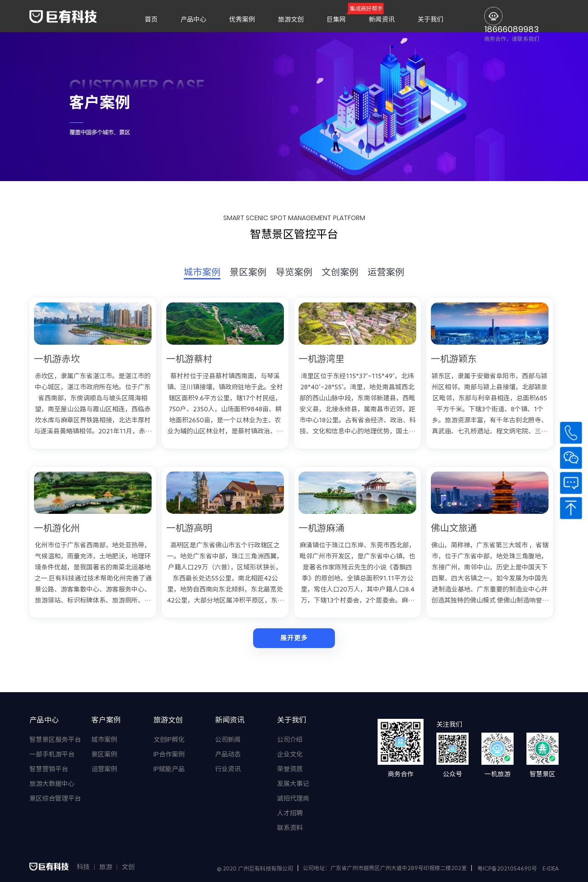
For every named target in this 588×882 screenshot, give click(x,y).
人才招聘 (290, 813)
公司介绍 (290, 740)
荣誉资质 (290, 769)
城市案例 (104, 740)
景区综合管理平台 (55, 798)
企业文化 (290, 754)
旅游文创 (291, 19)
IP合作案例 (169, 754)
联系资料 (290, 828)
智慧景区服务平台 (55, 740)
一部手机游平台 (52, 754)
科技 (83, 867)
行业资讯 (228, 769)
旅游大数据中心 (52, 784)
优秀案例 (242, 19)
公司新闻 (228, 740)
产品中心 (193, 19)
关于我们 (430, 19)
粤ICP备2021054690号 (507, 868)
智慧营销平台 (49, 769)
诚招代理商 (293, 798)
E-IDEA (551, 868)
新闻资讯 (382, 19)
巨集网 (336, 19)
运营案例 (104, 769)
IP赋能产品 (169, 769)
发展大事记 (293, 784)
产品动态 (228, 754)
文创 (128, 867)
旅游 (106, 867)
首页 (151, 19)
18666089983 (512, 29)
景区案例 (104, 754)
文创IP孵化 (169, 740)
